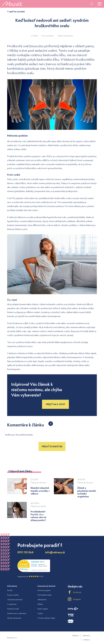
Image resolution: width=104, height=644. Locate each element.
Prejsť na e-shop (55, 404)
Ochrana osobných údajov (46, 618)
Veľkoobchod (42, 600)
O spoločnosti (12, 604)
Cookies (40, 613)
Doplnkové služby (13, 609)
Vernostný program (44, 590)
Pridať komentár (52, 446)
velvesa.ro (87, 640)
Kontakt (10, 590)
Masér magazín (43, 609)
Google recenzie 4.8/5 (30, 576)
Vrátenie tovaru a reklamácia (17, 613)
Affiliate (40, 604)
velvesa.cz (75, 635)
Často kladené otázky (45, 595)
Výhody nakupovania (14, 618)
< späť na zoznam (16, 11)
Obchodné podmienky (15, 600)
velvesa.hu (86, 635)
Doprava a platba (13, 595)
